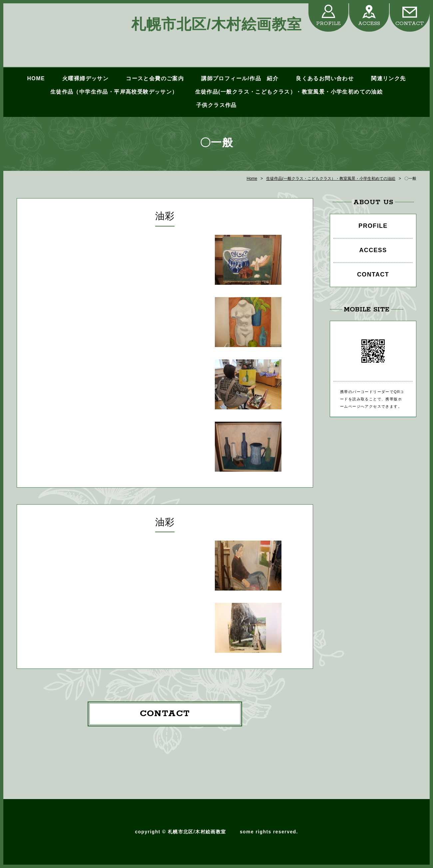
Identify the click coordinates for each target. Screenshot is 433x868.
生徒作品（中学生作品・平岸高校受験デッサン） (114, 92)
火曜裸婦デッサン (85, 78)
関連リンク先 (388, 78)
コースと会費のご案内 (155, 78)
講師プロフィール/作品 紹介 (240, 78)
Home (252, 179)
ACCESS (369, 23)
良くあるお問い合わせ (325, 78)
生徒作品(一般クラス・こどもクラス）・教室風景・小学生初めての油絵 (289, 92)
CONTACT (410, 23)
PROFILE (328, 23)
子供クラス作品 (217, 105)
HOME (36, 78)
